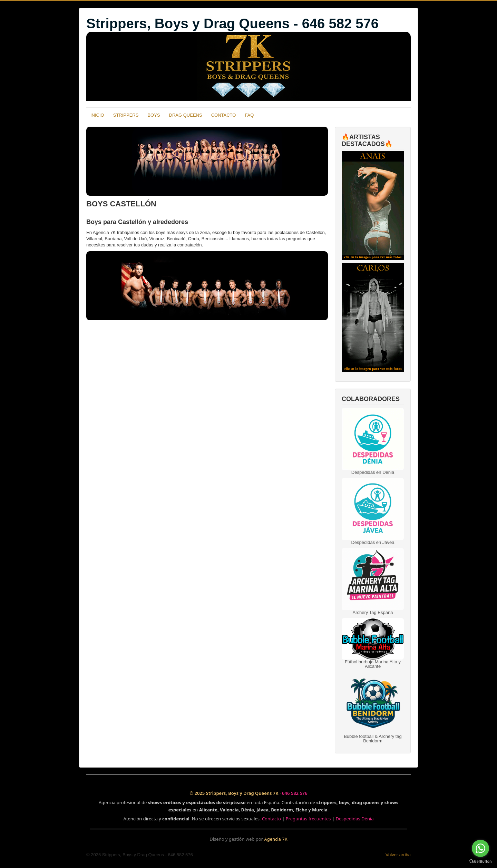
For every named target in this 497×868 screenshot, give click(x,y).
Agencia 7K (276, 839)
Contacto (271, 819)
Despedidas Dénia (354, 819)
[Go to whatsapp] (480, 848)
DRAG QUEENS (186, 115)
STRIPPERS (126, 115)
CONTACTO (224, 115)
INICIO (97, 115)
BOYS (154, 115)
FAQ (249, 115)
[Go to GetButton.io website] (480, 861)
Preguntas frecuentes (308, 819)
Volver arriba (398, 855)
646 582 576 (295, 793)
